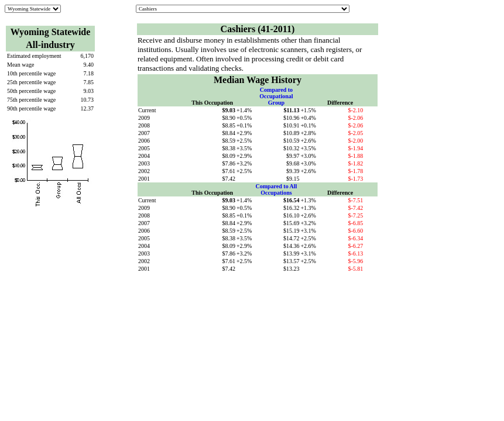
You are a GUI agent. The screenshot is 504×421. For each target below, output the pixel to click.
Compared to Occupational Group (276, 96)
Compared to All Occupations (276, 189)
